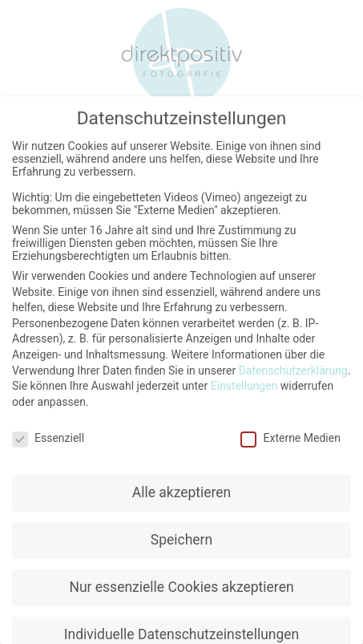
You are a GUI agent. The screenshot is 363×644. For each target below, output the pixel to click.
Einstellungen (244, 383)
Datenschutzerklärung (293, 367)
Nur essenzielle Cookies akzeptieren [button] (181, 584)
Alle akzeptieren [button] (182, 489)
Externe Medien (290, 435)
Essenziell (48, 435)
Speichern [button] (181, 537)
